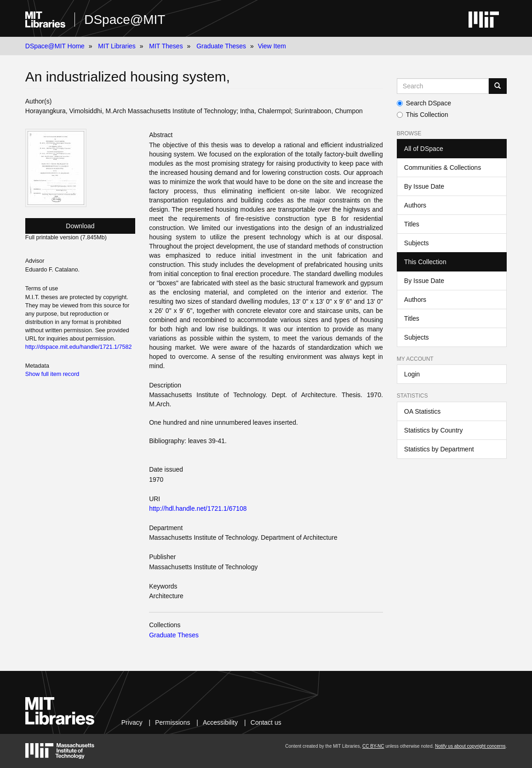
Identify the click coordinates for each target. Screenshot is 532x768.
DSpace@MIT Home (55, 46)
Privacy (132, 722)
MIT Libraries (117, 46)
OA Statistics (422, 411)
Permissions (172, 722)
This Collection (423, 115)
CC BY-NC (373, 746)
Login (412, 374)
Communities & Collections (443, 167)
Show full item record (52, 374)
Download (80, 226)
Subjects (417, 243)
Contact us (266, 722)
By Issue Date (424, 186)
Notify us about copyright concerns (470, 746)
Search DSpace (424, 103)
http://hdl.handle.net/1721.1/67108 (198, 508)
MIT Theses (166, 46)
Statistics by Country (434, 430)
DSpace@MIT (125, 20)
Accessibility (220, 722)
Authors (415, 205)
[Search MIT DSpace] (443, 86)
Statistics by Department (439, 449)
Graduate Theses (221, 46)
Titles (412, 224)
